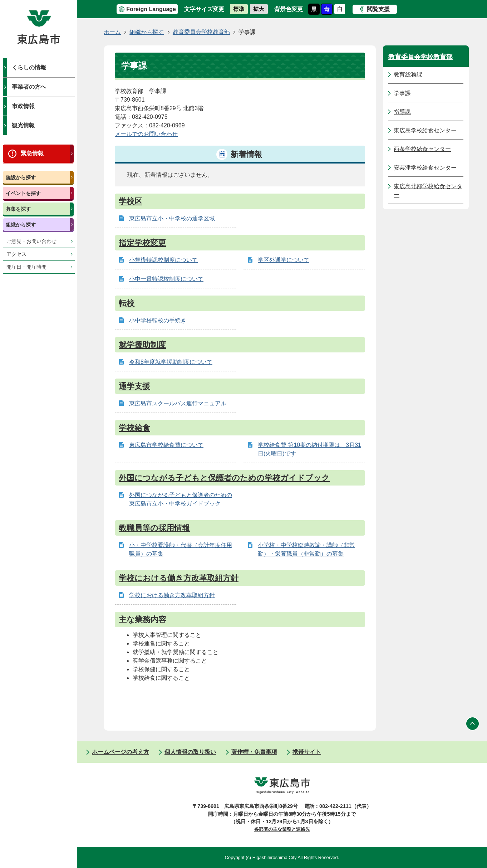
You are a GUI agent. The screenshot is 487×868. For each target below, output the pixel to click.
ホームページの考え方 (120, 752)
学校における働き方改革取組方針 (179, 578)
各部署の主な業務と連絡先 (282, 829)
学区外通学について (284, 260)
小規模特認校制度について (163, 260)
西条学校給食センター (422, 149)
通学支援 (134, 386)
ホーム (112, 32)
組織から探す (21, 225)
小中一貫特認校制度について (166, 279)
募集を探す (18, 209)
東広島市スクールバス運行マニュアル (178, 403)
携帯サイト (307, 752)
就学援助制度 (142, 345)
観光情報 (23, 125)
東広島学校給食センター (425, 130)
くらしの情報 (29, 67)
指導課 (402, 112)
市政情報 (23, 106)
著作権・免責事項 (254, 752)
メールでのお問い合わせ (146, 134)
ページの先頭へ (473, 723)
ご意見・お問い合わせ (31, 241)
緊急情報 (32, 153)
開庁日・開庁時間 (26, 267)
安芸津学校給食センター (425, 168)
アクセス (16, 254)
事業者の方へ (29, 87)
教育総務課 (408, 75)
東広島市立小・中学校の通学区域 (172, 218)
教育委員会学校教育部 (201, 32)
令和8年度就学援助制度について (171, 362)
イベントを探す (23, 193)
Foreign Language (151, 9)
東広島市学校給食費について (166, 445)
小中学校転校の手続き (158, 320)
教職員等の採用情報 (154, 528)
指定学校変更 (142, 243)
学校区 (131, 201)
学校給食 (134, 428)
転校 (127, 303)
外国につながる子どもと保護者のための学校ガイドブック (224, 478)
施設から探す (21, 177)
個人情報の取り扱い (190, 752)
